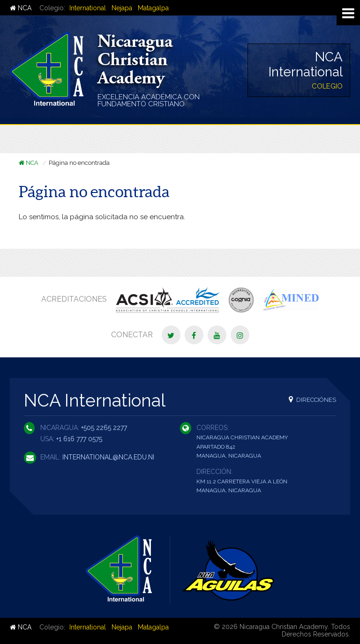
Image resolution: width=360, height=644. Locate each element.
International (88, 8)
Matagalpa (153, 8)
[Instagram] (240, 335)
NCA (21, 8)
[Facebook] (194, 335)
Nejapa (122, 8)
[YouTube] (217, 335)
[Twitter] (171, 335)
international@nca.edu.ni (108, 457)
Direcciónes (312, 399)
